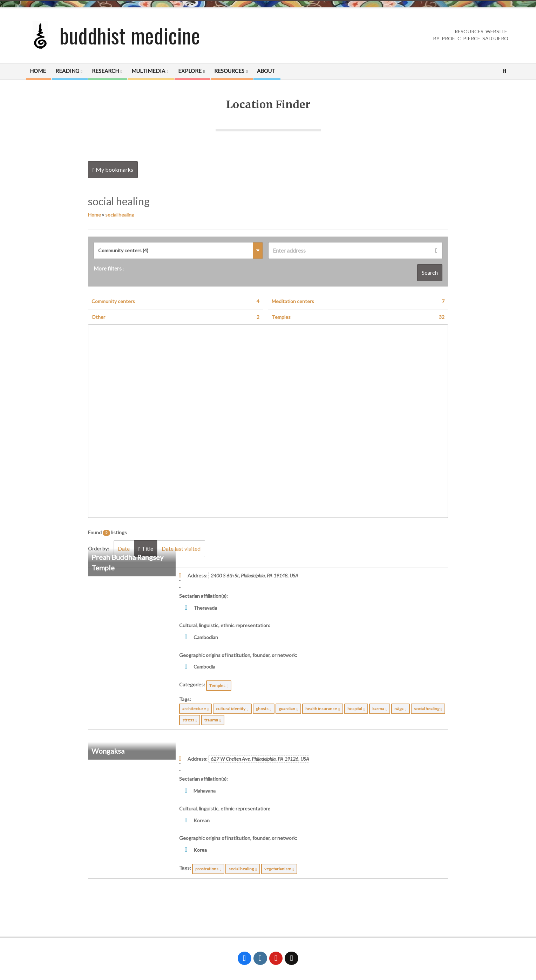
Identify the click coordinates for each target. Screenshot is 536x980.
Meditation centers (358, 301)
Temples (358, 317)
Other (175, 317)
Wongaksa (108, 751)
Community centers (175, 301)
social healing (120, 215)
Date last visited (182, 549)
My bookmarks (113, 170)
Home (94, 215)
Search (430, 272)
